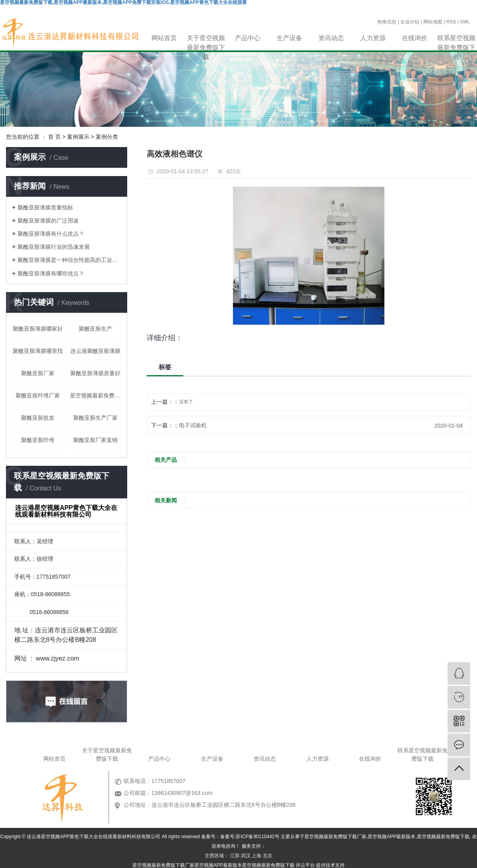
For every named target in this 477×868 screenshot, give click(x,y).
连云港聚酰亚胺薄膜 (95, 351)
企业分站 (410, 22)
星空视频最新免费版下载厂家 (335, 837)
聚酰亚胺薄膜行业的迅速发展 (54, 247)
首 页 (54, 137)
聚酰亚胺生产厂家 (95, 418)
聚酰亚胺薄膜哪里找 (38, 351)
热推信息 (387, 22)
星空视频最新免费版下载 (96, 395)
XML (465, 22)
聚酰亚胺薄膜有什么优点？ (51, 234)
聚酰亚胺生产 (95, 329)
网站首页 (164, 38)
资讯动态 (331, 38)
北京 (268, 856)
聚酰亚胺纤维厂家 (38, 395)
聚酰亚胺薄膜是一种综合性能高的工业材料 (69, 260)
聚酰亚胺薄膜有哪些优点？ (51, 273)
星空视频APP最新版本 (392, 837)
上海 (256, 856)
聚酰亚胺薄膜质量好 (95, 373)
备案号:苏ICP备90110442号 (250, 837)
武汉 (246, 856)
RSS (451, 22)
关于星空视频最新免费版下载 (206, 39)
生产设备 (289, 38)
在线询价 (415, 38)
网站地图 (433, 22)
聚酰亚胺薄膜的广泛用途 (48, 221)
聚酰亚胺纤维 (38, 440)
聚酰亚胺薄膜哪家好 (38, 329)
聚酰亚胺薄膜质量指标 (45, 207)
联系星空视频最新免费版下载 (456, 39)
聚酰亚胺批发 (38, 418)
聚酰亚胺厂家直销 (95, 440)
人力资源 (373, 38)
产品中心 (248, 38)
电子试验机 (193, 425)
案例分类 (107, 137)
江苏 (235, 856)
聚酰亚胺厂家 (38, 373)
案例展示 (78, 137)
